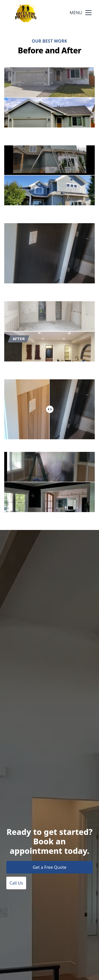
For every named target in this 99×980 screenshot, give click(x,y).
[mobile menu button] (88, 13)
